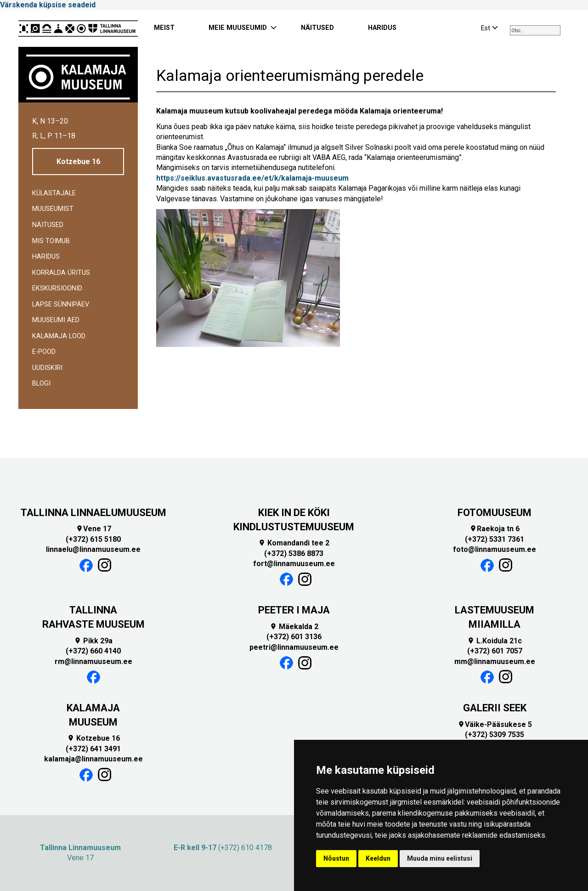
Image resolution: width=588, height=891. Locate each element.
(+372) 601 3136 (294, 637)
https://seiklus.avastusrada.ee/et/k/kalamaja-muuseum (252, 178)
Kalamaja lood (59, 336)
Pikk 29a (93, 641)
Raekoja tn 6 (495, 529)
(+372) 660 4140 (93, 651)
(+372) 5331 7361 (495, 539)
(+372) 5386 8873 (294, 553)
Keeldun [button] (378, 858)
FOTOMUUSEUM (495, 513)
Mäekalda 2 (294, 627)
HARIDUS (382, 28)
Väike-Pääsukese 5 (495, 724)
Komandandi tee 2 (294, 543)
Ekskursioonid (57, 288)
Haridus (46, 257)
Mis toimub (51, 241)
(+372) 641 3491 (93, 749)
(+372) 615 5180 (93, 539)
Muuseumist (53, 209)
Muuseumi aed (56, 320)
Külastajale (54, 193)
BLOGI (41, 383)
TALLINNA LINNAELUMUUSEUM (93, 513)
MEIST (164, 28)
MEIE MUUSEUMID (238, 28)
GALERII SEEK (495, 708)
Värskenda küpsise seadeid (48, 5)
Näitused (48, 225)
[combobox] (535, 30)
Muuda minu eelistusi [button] (440, 858)
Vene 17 (93, 529)
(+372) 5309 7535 (495, 735)
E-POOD (44, 352)
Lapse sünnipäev (61, 304)
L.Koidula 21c (495, 641)
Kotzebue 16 (78, 162)
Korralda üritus (61, 273)
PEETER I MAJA (294, 610)
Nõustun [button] (336, 858)
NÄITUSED (317, 28)
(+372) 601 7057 (495, 651)
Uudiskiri (47, 368)
